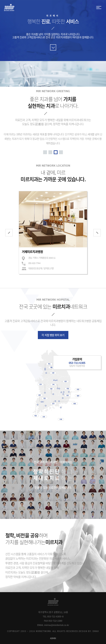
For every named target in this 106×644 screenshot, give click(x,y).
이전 (9, 233)
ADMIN (53, 638)
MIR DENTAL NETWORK (9, 8)
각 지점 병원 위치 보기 (53, 335)
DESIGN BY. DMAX (89, 631)
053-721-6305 (77, 363)
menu (99, 8)
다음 (97, 233)
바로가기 (53, 47)
